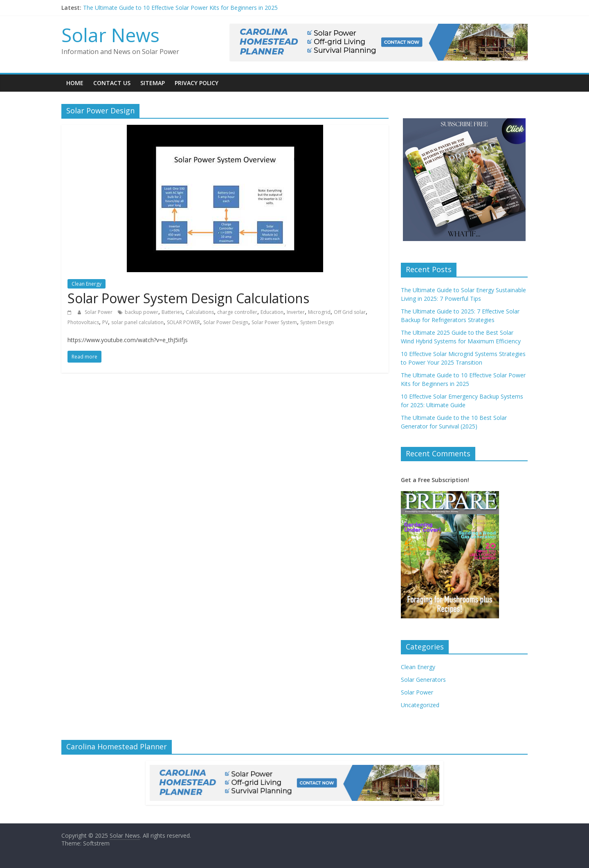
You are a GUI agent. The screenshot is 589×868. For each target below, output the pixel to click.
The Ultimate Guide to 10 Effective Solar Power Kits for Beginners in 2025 (180, 8)
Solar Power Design (226, 322)
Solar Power (99, 312)
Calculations (200, 312)
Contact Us (112, 83)
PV (105, 322)
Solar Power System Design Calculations (188, 298)
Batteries (172, 312)
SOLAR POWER (183, 322)
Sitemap (153, 83)
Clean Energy (87, 284)
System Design (317, 322)
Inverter (296, 312)
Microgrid (319, 312)
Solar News (110, 35)
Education (272, 312)
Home (75, 83)
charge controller (237, 312)
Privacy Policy (197, 83)
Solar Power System (274, 322)
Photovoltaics (83, 322)
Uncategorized (420, 705)
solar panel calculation (137, 322)
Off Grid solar (350, 312)
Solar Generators (423, 680)
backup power (142, 312)
